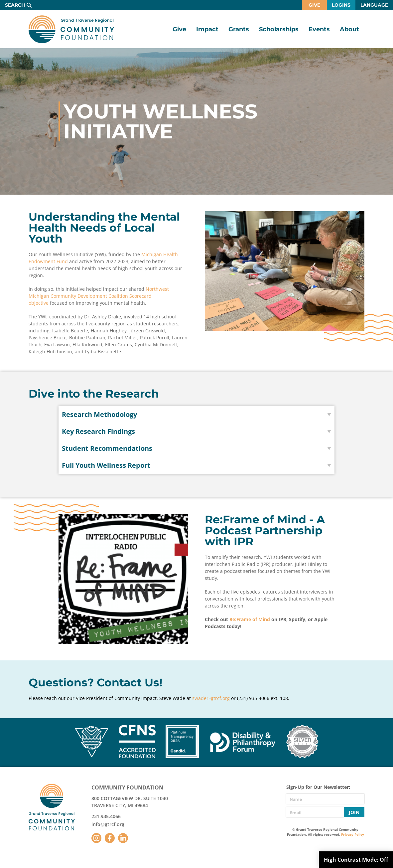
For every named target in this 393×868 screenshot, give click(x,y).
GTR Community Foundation (71, 29)
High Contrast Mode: (356, 860)
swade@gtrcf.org (211, 698)
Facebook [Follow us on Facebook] (110, 838)
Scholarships (279, 29)
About (349, 29)
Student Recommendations (107, 448)
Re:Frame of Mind (250, 619)
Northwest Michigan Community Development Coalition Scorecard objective (99, 296)
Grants (239, 29)
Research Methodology (99, 414)
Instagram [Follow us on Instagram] (96, 838)
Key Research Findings (98, 431)
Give (314, 5)
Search (15, 5)
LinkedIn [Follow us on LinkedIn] (123, 838)
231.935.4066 (106, 816)
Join (354, 812)
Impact (207, 29)
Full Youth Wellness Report (106, 465)
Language (374, 5)
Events (319, 29)
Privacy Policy (353, 834)
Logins (341, 5)
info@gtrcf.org (108, 824)
